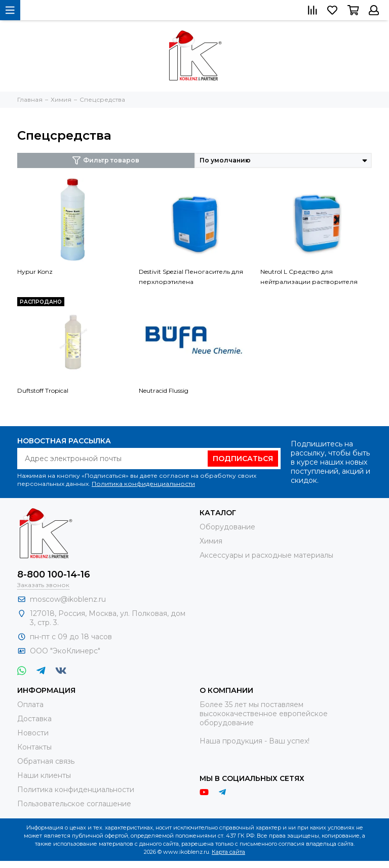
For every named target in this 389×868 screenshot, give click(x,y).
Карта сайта (228, 852)
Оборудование (227, 527)
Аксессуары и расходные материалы (266, 555)
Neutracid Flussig (164, 390)
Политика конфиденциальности (143, 484)
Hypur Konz (35, 272)
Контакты (34, 747)
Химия (211, 541)
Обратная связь (46, 761)
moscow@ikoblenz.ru (68, 599)
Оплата (30, 705)
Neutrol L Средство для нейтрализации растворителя (309, 277)
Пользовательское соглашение (74, 804)
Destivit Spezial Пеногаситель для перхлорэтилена (191, 277)
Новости (33, 733)
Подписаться (243, 459)
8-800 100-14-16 (54, 574)
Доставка (34, 719)
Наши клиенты (44, 775)
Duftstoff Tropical (43, 390)
